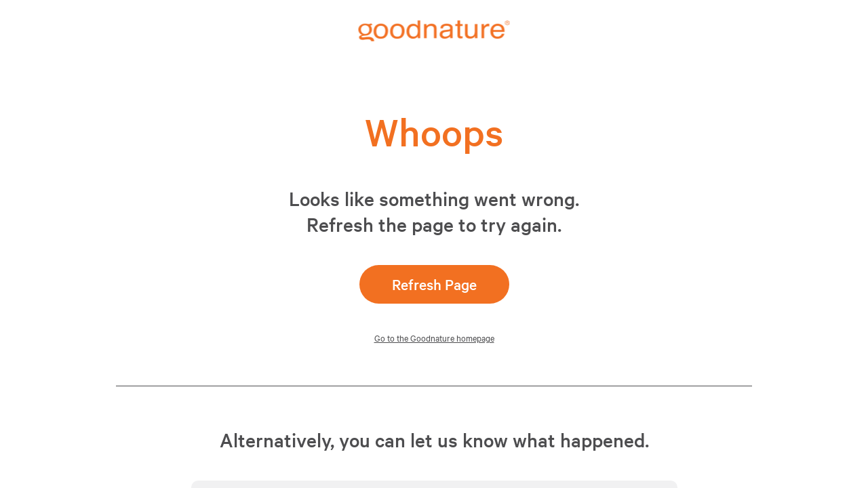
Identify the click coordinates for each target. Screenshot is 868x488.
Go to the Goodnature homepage (434, 338)
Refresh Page (434, 284)
